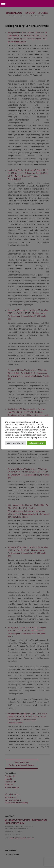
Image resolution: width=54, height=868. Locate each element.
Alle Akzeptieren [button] (37, 443)
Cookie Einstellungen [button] (15, 443)
